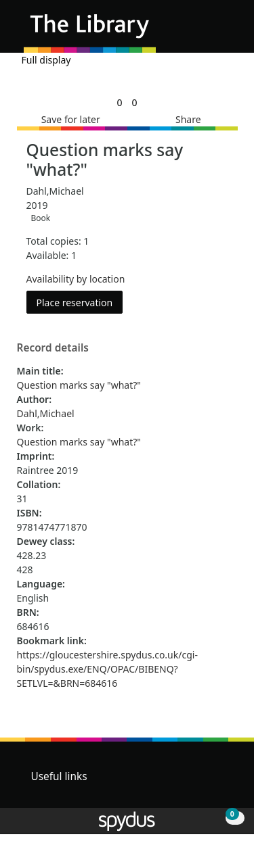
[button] (207, 31)
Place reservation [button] (80, 302)
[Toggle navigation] (223, 31)
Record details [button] (53, 348)
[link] (119, 102)
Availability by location (76, 279)
